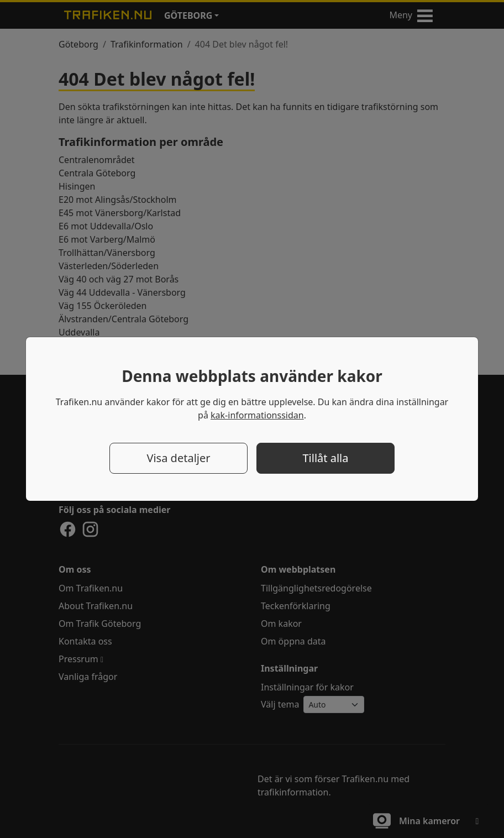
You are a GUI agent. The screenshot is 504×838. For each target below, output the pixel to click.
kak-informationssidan (257, 415)
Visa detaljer (178, 458)
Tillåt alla (325, 458)
